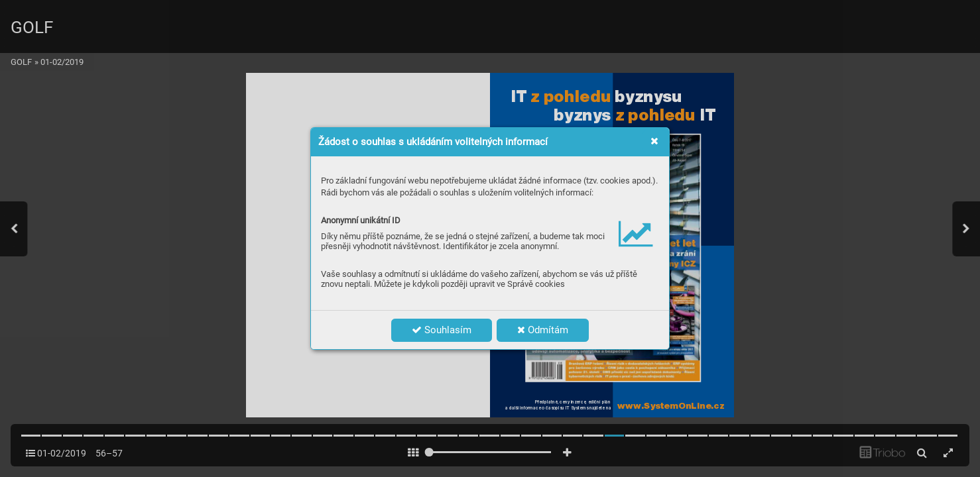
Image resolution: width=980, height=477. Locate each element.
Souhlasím (442, 330)
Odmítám (543, 330)
